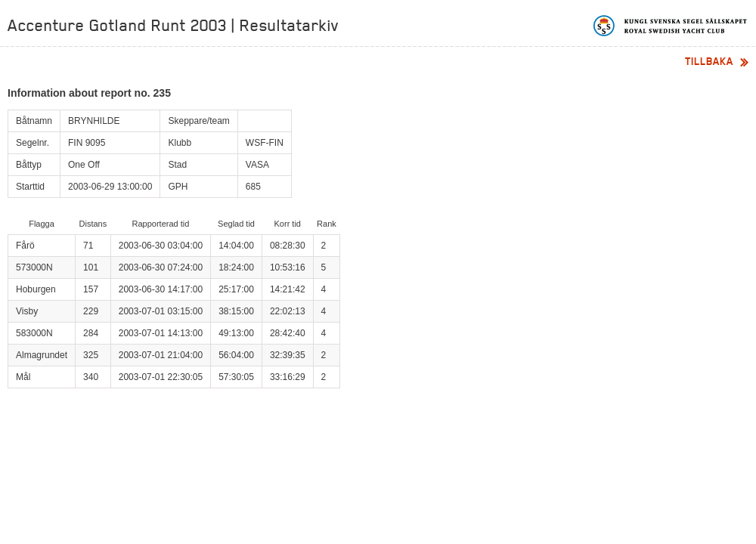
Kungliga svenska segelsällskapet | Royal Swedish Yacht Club (671, 26)
